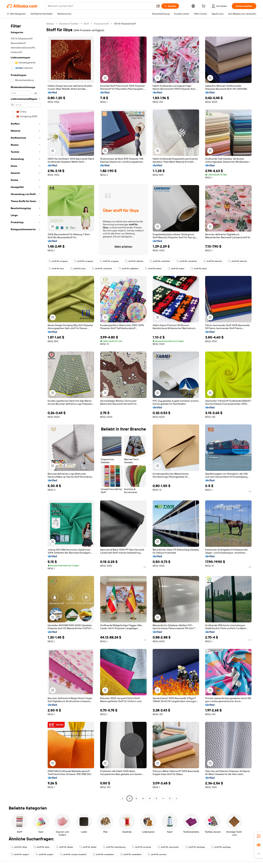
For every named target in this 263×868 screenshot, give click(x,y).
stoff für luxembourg (114, 847)
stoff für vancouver (168, 847)
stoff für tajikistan (128, 269)
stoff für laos (56, 269)
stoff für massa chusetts (73, 854)
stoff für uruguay (58, 261)
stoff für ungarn (20, 854)
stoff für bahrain (213, 261)
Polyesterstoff (101, 24)
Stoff (86, 24)
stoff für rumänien (160, 261)
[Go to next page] (176, 798)
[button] (158, 6)
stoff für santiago (195, 847)
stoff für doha (199, 269)
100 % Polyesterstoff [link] (125, 24)
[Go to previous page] (123, 798)
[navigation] (25, 411)
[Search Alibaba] (101, 6)
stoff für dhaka (64, 847)
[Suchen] (170, 6)
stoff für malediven (103, 854)
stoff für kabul (153, 269)
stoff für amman (157, 854)
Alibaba (50, 24)
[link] (259, 836)
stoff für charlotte (102, 269)
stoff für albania (134, 261)
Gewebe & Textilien (69, 24)
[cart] (204, 7)
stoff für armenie (141, 847)
